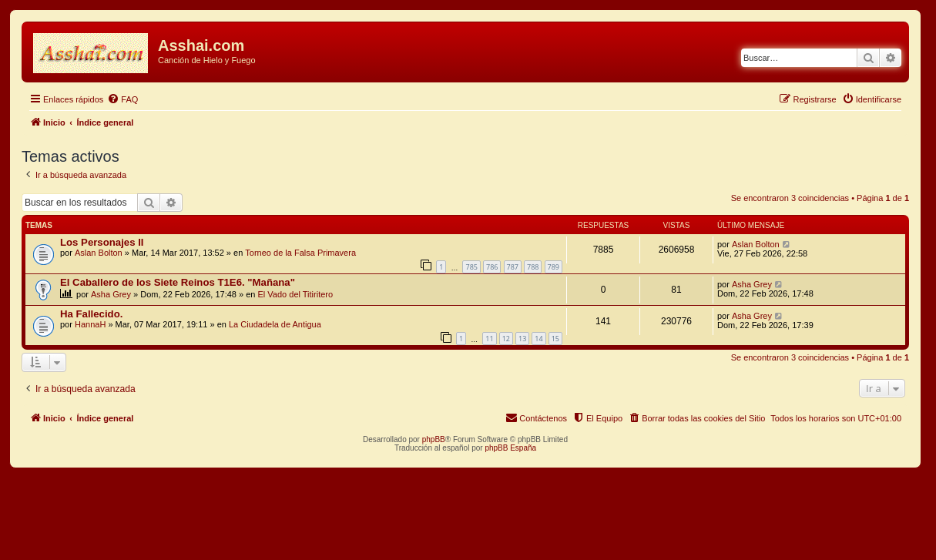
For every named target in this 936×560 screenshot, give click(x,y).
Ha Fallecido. (91, 314)
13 (522, 339)
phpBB (434, 439)
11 (489, 339)
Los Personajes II (102, 242)
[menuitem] (122, 99)
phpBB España (510, 448)
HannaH (90, 324)
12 (506, 339)
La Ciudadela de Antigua (275, 324)
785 (471, 267)
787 (513, 267)
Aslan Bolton (99, 253)
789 (554, 267)
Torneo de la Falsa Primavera (300, 253)
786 (492, 267)
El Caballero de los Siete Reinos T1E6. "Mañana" (178, 282)
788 (533, 267)
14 (538, 339)
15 (555, 339)
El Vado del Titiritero (296, 294)
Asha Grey (111, 294)
